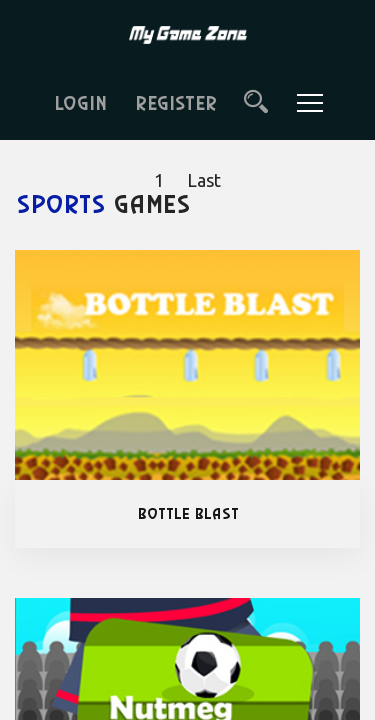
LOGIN (79, 104)
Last (204, 180)
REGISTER (175, 104)
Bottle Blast (187, 514)
